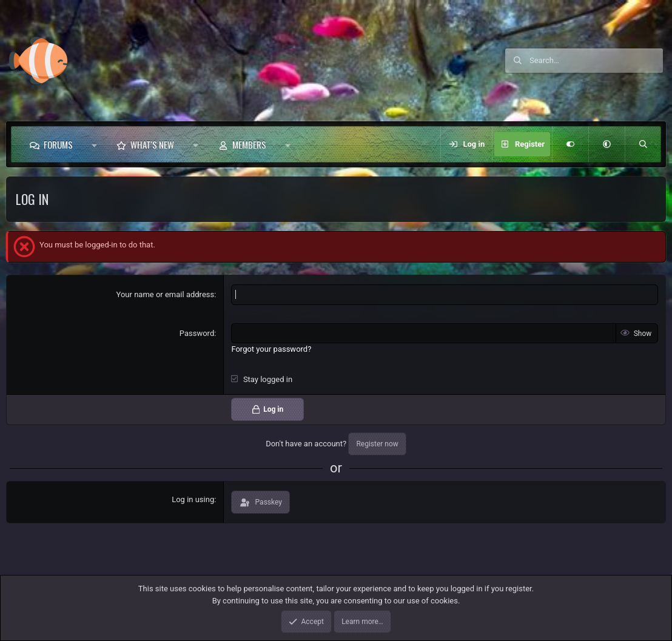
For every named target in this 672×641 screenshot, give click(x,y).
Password (197, 333)
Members (249, 144)
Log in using (193, 499)
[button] (94, 144)
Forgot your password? (271, 349)
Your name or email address (166, 294)
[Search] (596, 61)
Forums (58, 144)
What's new (152, 144)
